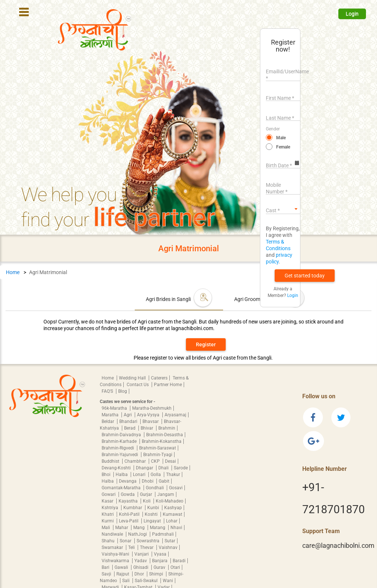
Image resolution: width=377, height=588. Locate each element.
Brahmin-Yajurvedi (120, 455)
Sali (126, 581)
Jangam (166, 494)
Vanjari (142, 554)
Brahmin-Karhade (120, 441)
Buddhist (111, 461)
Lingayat (153, 521)
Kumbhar (133, 508)
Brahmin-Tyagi (158, 455)
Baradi (179, 561)
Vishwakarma (116, 561)
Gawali (122, 567)
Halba (122, 475)
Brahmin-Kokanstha (162, 441)
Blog (123, 391)
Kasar (108, 501)
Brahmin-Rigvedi (118, 448)
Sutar (170, 541)
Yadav (141, 561)
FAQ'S (108, 391)
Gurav (160, 567)
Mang (140, 528)
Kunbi (154, 508)
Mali (106, 528)
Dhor (140, 574)
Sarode (181, 468)
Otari (175, 567)
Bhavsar (151, 421)
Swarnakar (113, 547)
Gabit (164, 481)
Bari (106, 567)
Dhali (164, 468)
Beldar (108, 421)
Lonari (140, 475)
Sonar (126, 541)
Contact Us (138, 385)
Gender (273, 129)
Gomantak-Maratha (122, 488)
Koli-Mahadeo (170, 501)
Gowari (109, 494)
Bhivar (147, 428)
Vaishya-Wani (116, 554)
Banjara (160, 561)
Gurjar (147, 494)
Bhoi (107, 475)
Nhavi (176, 528)
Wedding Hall (133, 378)
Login (352, 14)
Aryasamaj (175, 415)
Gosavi (176, 488)
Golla (156, 475)
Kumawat (172, 514)
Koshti (152, 514)
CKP (156, 461)
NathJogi (138, 534)
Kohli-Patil (130, 514)
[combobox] (283, 209)
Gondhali (155, 488)
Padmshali (163, 534)
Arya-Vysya (149, 415)
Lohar (172, 521)
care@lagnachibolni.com (338, 545)
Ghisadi (141, 567)
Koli (147, 501)
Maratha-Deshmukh (152, 408)
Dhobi (148, 481)
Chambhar (136, 461)
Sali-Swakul (147, 581)
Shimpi (157, 574)
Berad (130, 428)
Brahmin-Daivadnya (122, 435)
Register (206, 344)
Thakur (173, 475)
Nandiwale (113, 534)
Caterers (159, 378)
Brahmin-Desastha (165, 435)
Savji (107, 574)
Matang (158, 528)
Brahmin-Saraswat (158, 448)
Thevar (147, 547)
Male (281, 138)
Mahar (122, 528)
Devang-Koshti (117, 468)
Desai (170, 461)
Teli (132, 547)
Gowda (128, 494)
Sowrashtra (149, 541)
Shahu (109, 541)
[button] (305, 276)
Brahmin (167, 428)
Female (283, 147)
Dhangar (145, 468)
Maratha (111, 415)
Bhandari (129, 421)
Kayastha (129, 501)
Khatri (108, 514)
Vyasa (160, 554)
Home (13, 272)
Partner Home (168, 385)
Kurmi (108, 521)
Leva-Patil (129, 521)
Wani (168, 581)
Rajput (123, 574)
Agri (128, 415)
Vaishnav (168, 547)
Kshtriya (110, 508)
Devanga (128, 481)
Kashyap (173, 508)
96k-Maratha (115, 408)
